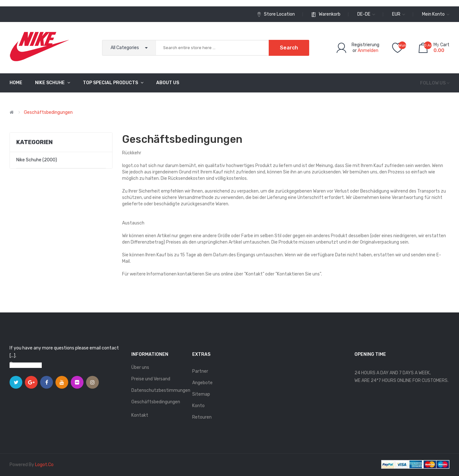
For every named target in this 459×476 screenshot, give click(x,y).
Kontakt (140, 415)
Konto (198, 406)
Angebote (202, 383)
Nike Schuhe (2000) (37, 160)
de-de (366, 14)
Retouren (202, 417)
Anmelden (368, 51)
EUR (399, 14)
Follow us (433, 83)
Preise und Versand (151, 379)
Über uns (140, 367)
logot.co (44, 465)
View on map (29, 365)
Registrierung (365, 45)
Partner (200, 371)
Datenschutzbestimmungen (159, 390)
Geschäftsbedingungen (48, 112)
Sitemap (201, 394)
